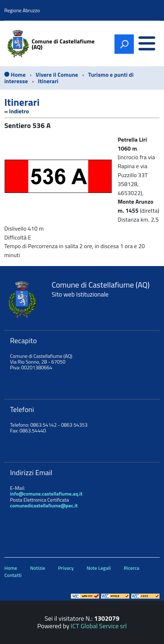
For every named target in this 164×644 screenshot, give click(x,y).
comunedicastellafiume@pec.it (44, 505)
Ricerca (132, 568)
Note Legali (99, 568)
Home (11, 568)
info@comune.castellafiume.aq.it (46, 494)
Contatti (13, 575)
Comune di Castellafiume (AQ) (63, 44)
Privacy (66, 568)
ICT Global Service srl (99, 626)
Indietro (19, 111)
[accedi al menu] (147, 44)
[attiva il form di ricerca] (124, 44)
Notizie (38, 568)
